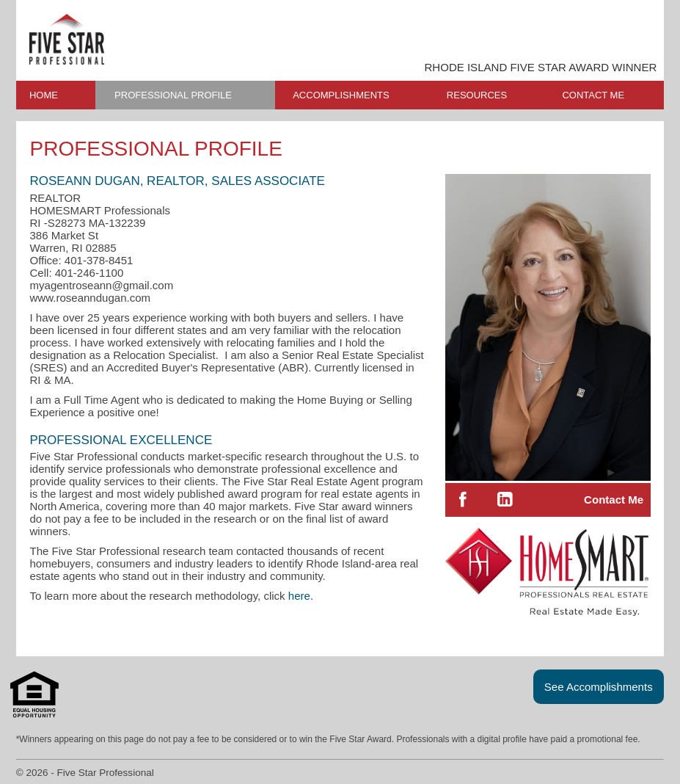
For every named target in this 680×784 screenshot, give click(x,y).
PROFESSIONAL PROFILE (173, 95)
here (299, 596)
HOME (44, 95)
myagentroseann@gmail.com (101, 285)
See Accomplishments (599, 687)
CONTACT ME (593, 95)
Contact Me (614, 500)
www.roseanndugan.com (90, 298)
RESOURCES (477, 95)
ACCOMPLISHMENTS (341, 95)
